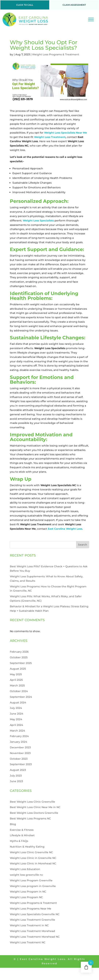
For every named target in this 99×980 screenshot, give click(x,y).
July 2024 (16, 708)
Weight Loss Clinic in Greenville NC (33, 858)
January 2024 (18, 742)
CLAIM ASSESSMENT (74, 5)
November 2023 (20, 753)
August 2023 (18, 770)
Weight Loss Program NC (26, 897)
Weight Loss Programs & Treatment (56, 54)
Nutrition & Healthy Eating (27, 847)
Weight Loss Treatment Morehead (32, 931)
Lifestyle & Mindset (22, 835)
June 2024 (16, 714)
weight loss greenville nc (26, 875)
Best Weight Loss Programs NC (30, 818)
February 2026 (19, 652)
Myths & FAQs (19, 841)
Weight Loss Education (25, 869)
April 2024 (16, 725)
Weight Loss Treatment (50, 137)
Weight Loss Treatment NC (28, 942)
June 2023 (16, 781)
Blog (13, 824)
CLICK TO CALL (25, 5)
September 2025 (21, 663)
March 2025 (17, 685)
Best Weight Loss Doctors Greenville (34, 813)
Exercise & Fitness (22, 830)
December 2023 (20, 747)
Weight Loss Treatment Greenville (32, 920)
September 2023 (21, 764)
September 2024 (21, 697)
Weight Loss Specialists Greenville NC (35, 914)
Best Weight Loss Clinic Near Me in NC (35, 807)
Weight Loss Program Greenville (31, 880)
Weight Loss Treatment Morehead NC (35, 937)
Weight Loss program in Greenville (33, 886)
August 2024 (18, 702)
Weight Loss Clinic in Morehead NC (33, 863)
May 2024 (16, 719)
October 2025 (19, 657)
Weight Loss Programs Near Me (31, 909)
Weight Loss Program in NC (28, 892)
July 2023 (16, 776)
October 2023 (19, 759)
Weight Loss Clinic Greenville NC (31, 852)
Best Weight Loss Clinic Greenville (32, 802)
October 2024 (19, 691)
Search (83, 545)
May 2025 (16, 674)
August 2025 (18, 669)
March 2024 (17, 731)
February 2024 (19, 736)
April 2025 (16, 680)
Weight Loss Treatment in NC (29, 925)
